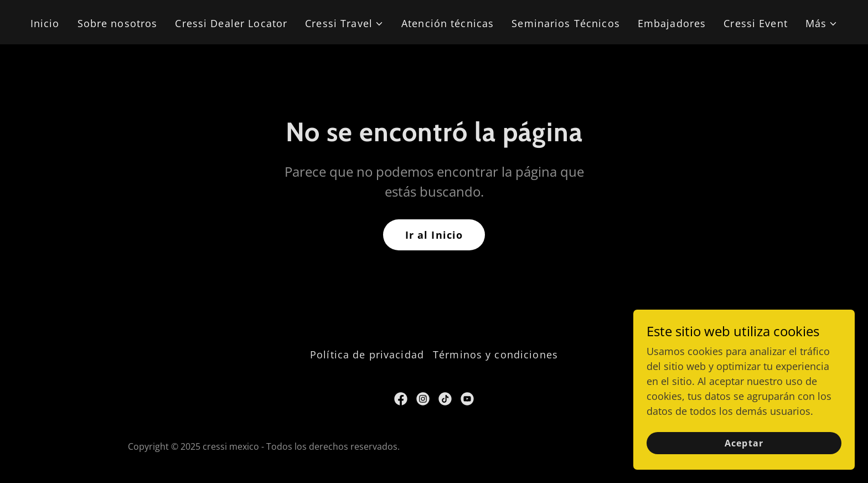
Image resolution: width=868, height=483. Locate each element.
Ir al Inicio (434, 235)
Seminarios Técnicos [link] (566, 23)
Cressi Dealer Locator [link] (231, 23)
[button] (344, 24)
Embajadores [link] (672, 23)
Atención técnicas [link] (448, 23)
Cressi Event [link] (756, 23)
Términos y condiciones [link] (495, 354)
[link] (401, 399)
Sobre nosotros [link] (118, 23)
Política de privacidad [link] (367, 354)
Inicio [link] (45, 23)
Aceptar (744, 443)
